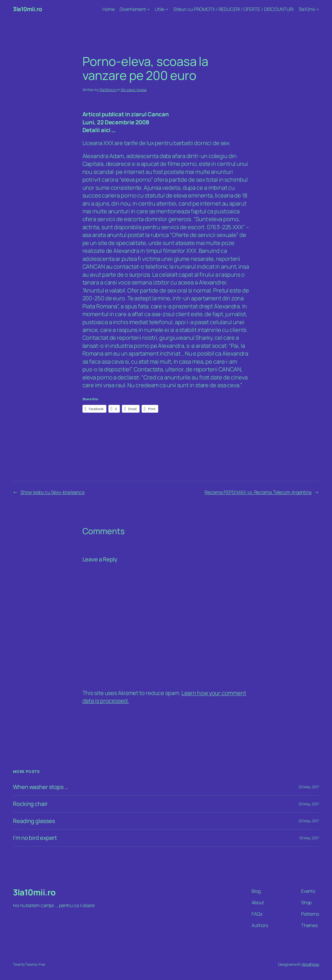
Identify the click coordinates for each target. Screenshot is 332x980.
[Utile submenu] (167, 9)
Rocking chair (30, 804)
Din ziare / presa (134, 90)
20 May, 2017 (309, 787)
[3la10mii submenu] (318, 9)
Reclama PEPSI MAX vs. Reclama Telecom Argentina (258, 492)
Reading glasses (34, 821)
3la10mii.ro (27, 9)
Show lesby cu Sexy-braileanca (53, 492)
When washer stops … (41, 787)
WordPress (310, 964)
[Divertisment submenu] (148, 9)
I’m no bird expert (35, 838)
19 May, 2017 (309, 838)
